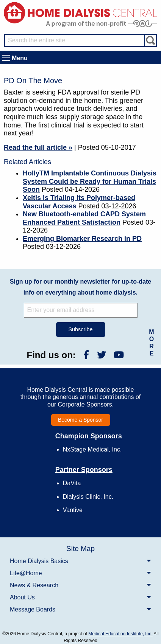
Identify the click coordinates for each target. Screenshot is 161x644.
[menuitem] (80, 561)
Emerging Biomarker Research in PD (82, 239)
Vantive (73, 510)
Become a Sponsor (80, 420)
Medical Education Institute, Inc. (120, 634)
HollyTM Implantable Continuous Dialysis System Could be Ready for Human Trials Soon (90, 181)
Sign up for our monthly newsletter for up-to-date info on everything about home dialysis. (80, 287)
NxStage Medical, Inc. (92, 449)
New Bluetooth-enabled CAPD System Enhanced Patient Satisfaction (84, 218)
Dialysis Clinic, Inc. (88, 497)
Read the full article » (38, 147)
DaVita (72, 483)
